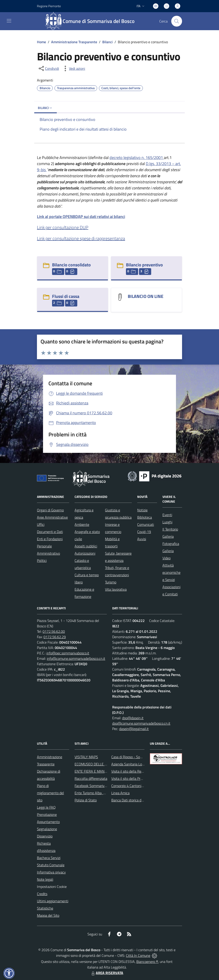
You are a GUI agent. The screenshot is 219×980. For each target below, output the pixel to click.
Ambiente (82, 524)
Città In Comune (138, 955)
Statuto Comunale (51, 865)
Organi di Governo (50, 510)
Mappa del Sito (48, 915)
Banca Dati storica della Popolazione (138, 800)
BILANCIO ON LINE (146, 296)
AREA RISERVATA (107, 973)
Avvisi (142, 539)
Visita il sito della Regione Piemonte (138, 771)
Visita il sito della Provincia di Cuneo (138, 778)
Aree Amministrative (52, 517)
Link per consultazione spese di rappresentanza (81, 238)
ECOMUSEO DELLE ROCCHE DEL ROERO (106, 764)
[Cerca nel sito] (177, 21)
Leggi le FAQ (46, 807)
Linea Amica (120, 793)
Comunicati (146, 524)
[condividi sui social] (48, 68)
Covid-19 (144, 532)
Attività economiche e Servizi (171, 572)
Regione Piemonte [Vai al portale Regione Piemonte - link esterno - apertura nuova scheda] (49, 6)
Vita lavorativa (116, 589)
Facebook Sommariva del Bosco (98, 786)
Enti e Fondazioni (50, 539)
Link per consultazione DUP (63, 227)
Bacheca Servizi (49, 858)
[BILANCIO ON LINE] (120, 297)
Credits (42, 894)
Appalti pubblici (86, 546)
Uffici (41, 524)
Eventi (167, 515)
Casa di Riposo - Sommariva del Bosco (140, 757)
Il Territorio (170, 529)
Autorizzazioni (85, 553)
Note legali (45, 879)
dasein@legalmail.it (134, 729)
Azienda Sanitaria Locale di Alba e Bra (140, 764)
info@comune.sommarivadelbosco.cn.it (76, 658)
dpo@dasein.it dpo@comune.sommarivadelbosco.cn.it (141, 721)
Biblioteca (145, 517)
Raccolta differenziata (91, 778)
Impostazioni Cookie (52, 887)
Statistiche (45, 908)
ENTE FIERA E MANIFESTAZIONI (99, 771)
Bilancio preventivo (144, 265)
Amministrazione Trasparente (74, 42)
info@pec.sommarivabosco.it (68, 653)
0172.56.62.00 (54, 631)
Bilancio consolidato (71, 265)
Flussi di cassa (66, 296)
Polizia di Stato (86, 800)
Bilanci (107, 42)
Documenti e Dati (50, 532)
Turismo (111, 582)
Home (41, 42)
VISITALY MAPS (86, 757)
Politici (42, 560)
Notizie (142, 510)
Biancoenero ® (147, 962)
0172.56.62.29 (55, 637)
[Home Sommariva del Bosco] (92, 21)
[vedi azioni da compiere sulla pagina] (73, 68)
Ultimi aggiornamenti (53, 901)
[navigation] (9, 21)
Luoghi (167, 522)
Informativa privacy (51, 872)
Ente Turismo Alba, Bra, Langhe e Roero (104, 793)
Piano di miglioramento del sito (50, 793)
